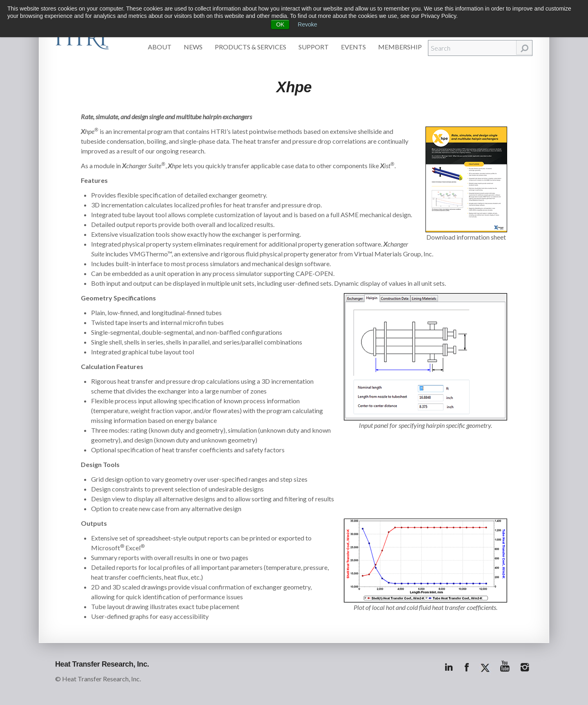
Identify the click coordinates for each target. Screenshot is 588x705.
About (160, 47)
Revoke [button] (307, 24)
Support (314, 47)
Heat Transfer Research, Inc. (102, 664)
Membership (400, 47)
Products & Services (251, 47)
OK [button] (280, 24)
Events (353, 47)
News (193, 47)
